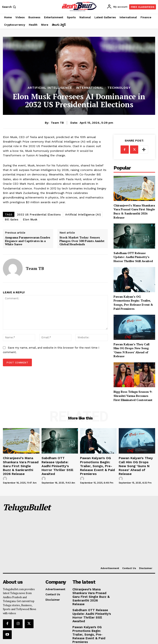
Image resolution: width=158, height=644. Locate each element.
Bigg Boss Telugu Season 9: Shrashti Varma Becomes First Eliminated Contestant (133, 396)
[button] (9, 7)
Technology (119, 88)
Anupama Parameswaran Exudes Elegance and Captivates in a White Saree (28, 241)
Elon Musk (30, 219)
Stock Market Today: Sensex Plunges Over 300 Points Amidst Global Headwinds (82, 241)
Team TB (57, 123)
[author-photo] (6, 472)
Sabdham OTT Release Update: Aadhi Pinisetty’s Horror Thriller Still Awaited (133, 257)
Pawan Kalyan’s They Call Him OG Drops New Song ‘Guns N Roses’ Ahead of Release (131, 350)
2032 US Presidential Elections (39, 215)
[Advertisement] (98, 526)
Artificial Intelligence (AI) (83, 215)
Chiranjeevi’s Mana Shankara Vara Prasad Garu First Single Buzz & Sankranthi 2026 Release (134, 211)
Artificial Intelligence (50, 88)
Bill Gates (12, 219)
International (90, 88)
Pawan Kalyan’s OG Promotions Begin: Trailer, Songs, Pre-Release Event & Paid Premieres (133, 303)
